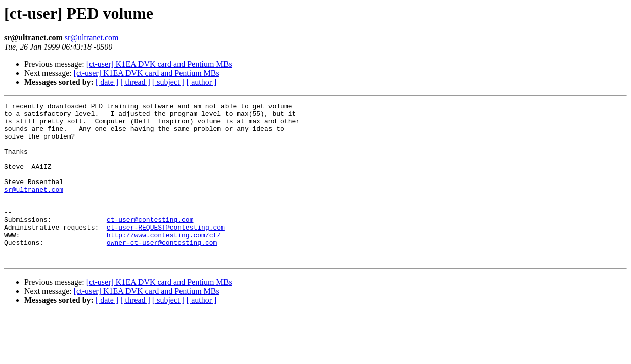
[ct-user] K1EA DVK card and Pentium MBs (159, 64)
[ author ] (202, 82)
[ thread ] (135, 82)
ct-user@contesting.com (150, 244)
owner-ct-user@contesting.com (162, 271)
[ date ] (107, 82)
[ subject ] (168, 82)
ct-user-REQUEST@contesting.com (166, 253)
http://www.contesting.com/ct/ (164, 262)
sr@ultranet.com (92, 38)
